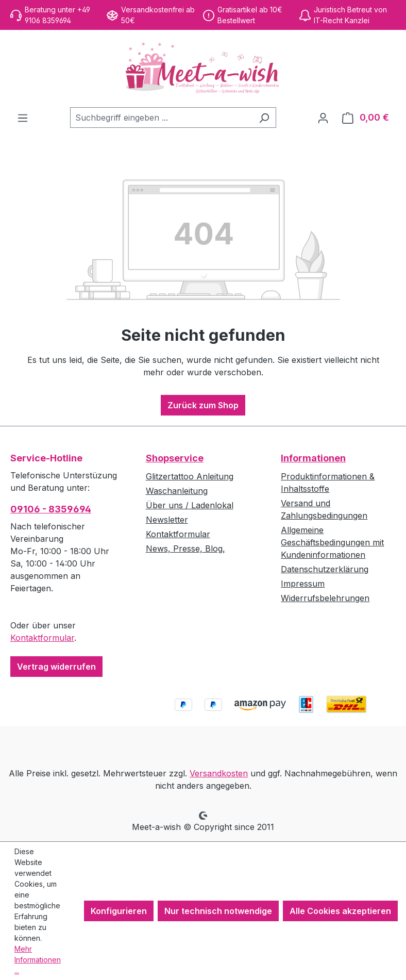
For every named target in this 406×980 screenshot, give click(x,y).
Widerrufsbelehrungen (325, 598)
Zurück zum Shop (203, 405)
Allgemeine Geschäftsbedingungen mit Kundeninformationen (332, 542)
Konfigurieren (119, 911)
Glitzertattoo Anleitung (190, 476)
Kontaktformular (42, 638)
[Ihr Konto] (323, 118)
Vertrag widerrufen (56, 667)
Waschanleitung (177, 491)
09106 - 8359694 (51, 509)
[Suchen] (264, 118)
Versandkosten (219, 773)
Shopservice (175, 458)
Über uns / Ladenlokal (190, 505)
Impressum (303, 584)
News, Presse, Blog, (185, 549)
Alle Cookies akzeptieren (340, 911)
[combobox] (161, 118)
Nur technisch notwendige (218, 911)
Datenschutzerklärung (325, 569)
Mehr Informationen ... (38, 960)
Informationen (313, 458)
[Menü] (23, 118)
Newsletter (167, 520)
